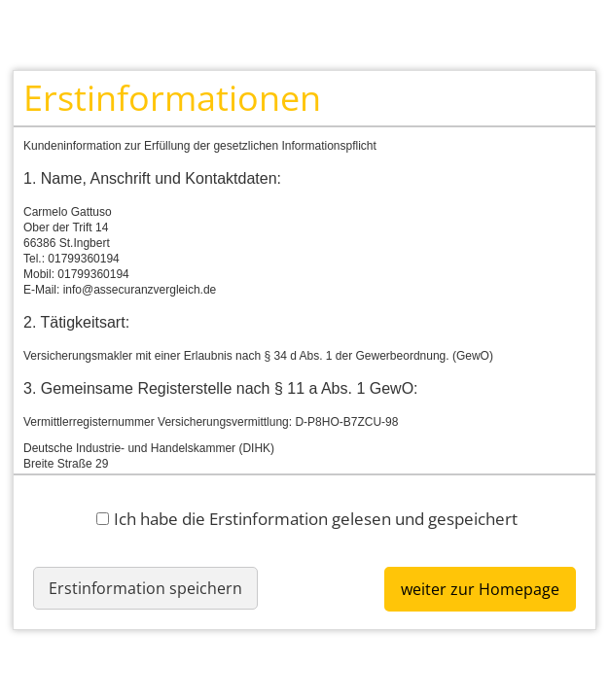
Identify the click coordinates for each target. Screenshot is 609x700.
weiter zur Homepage (480, 589)
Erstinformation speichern (145, 588)
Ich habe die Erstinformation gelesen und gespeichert (307, 519)
